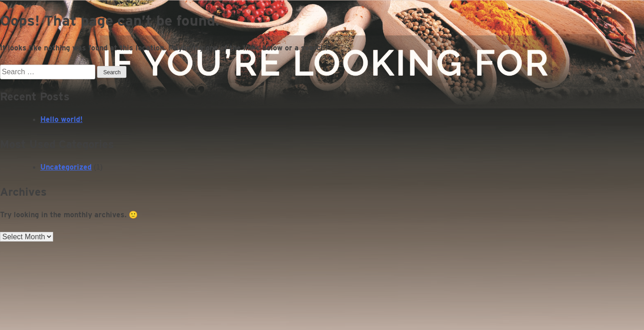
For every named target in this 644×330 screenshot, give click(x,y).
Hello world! (61, 119)
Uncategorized (66, 167)
